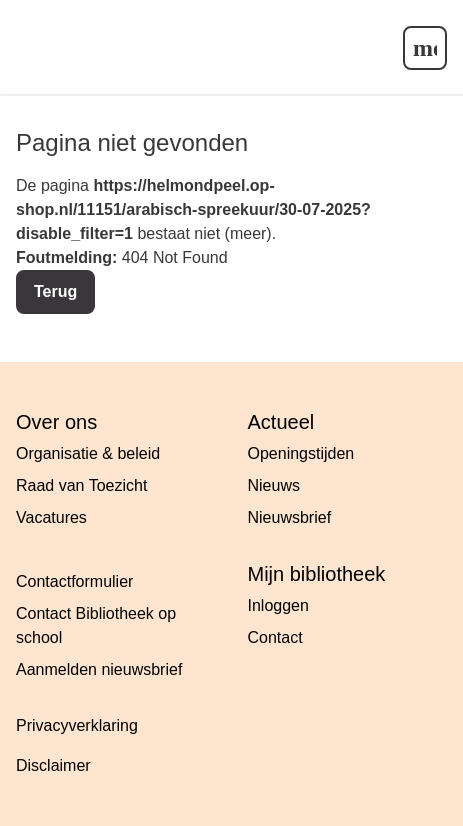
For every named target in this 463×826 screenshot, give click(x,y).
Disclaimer (53, 765)
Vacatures (51, 517)
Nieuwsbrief (290, 517)
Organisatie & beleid (88, 453)
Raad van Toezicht (81, 485)
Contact (275, 637)
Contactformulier (74, 581)
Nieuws (274, 485)
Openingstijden (301, 453)
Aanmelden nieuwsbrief (99, 669)
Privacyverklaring (77, 725)
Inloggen (278, 605)
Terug (55, 291)
